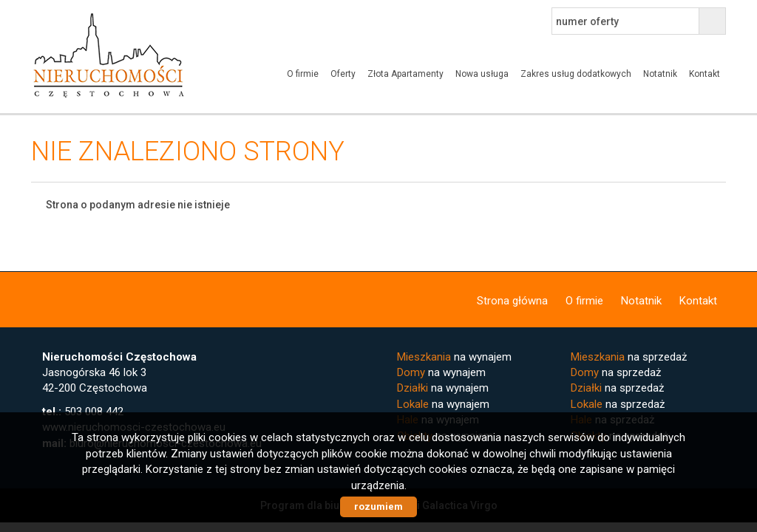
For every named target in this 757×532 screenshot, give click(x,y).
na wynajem (454, 357)
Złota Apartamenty (405, 74)
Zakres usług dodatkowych (576, 74)
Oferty (343, 74)
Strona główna (512, 301)
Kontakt (705, 74)
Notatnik (660, 74)
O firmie (303, 74)
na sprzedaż (629, 357)
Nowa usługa (482, 74)
